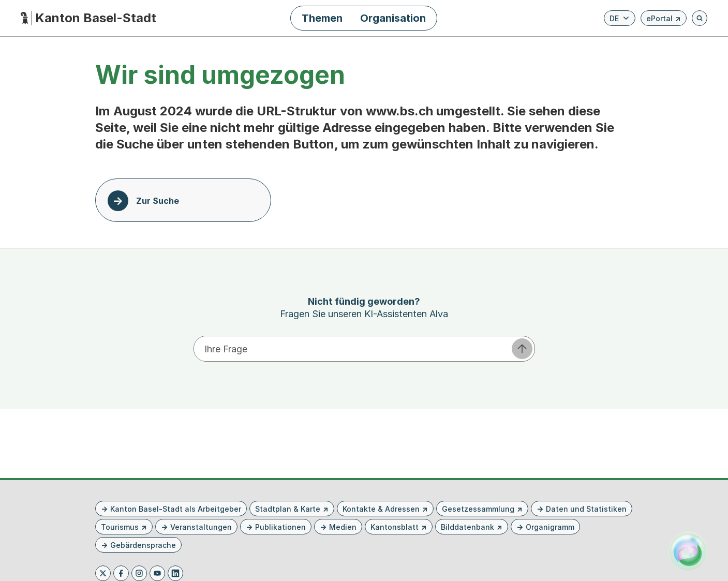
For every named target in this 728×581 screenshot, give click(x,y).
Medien (343, 527)
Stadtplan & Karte (288, 509)
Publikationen (280, 527)
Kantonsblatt (395, 527)
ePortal (664, 20)
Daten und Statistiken (586, 509)
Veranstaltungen (201, 527)
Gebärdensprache (143, 545)
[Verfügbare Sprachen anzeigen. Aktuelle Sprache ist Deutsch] (620, 18)
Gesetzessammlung (478, 509)
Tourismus (120, 527)
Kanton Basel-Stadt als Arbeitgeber (176, 509)
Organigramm (550, 527)
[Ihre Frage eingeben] (352, 349)
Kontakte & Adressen (381, 509)
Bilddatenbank (467, 527)
